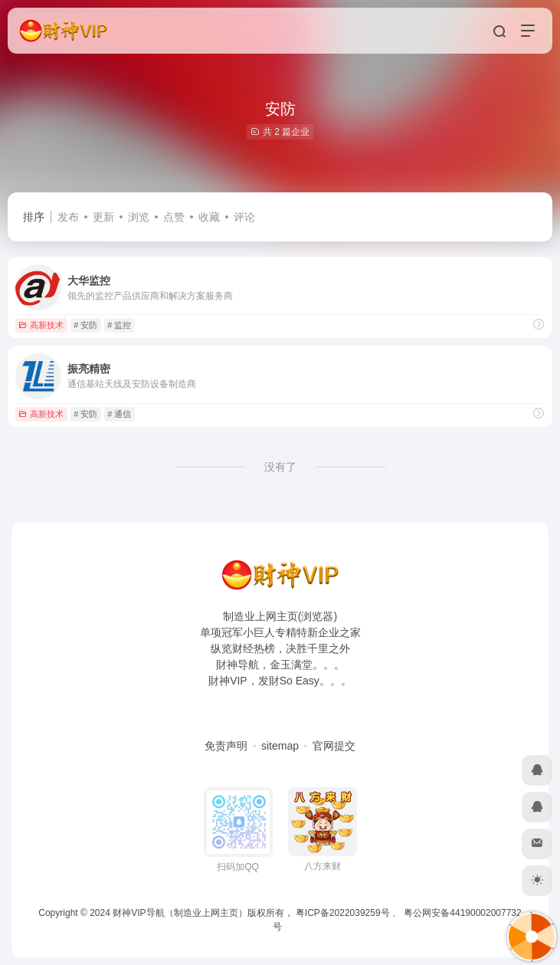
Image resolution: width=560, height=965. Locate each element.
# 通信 (119, 414)
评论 (244, 217)
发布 (68, 217)
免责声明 (226, 746)
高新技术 (41, 325)
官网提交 (334, 746)
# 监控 (119, 325)
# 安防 (85, 325)
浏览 (139, 217)
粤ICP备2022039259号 (343, 913)
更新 (103, 217)
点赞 (174, 217)
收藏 (209, 217)
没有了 (280, 467)
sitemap (280, 746)
